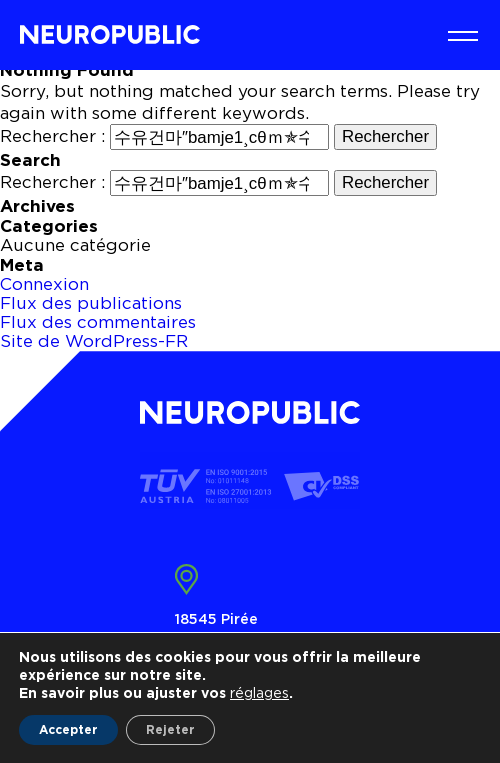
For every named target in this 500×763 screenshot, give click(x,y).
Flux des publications (91, 303)
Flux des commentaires (98, 322)
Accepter (68, 729)
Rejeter (170, 729)
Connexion (44, 284)
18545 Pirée (216, 618)
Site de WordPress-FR (94, 341)
